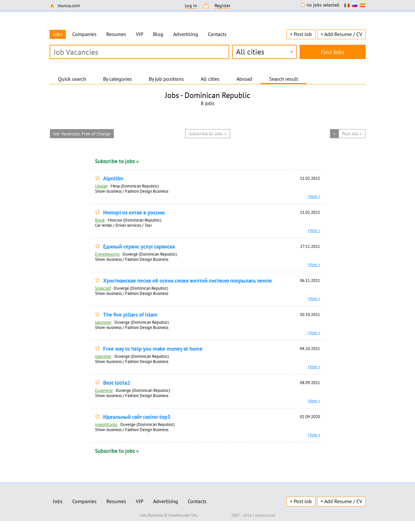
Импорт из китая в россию (134, 213)
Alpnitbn (113, 179)
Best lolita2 (117, 383)
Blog (158, 34)
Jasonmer (103, 322)
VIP (140, 34)
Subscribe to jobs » (117, 161)
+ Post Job (301, 34)
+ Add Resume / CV (341, 34)
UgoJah (101, 186)
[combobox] (264, 52)
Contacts (217, 34)
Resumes (116, 34)
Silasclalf (103, 288)
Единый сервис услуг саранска (139, 247)
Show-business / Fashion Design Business (132, 191)
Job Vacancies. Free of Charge (82, 134)
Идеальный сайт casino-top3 (137, 417)
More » (314, 196)
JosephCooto (106, 424)
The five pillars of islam (130, 315)
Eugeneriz (104, 390)
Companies (84, 34)
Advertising (186, 34)
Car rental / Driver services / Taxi (123, 225)
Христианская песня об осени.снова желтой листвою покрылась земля (187, 281)
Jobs (58, 501)
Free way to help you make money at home (153, 349)
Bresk (100, 220)
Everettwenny (107, 254)
